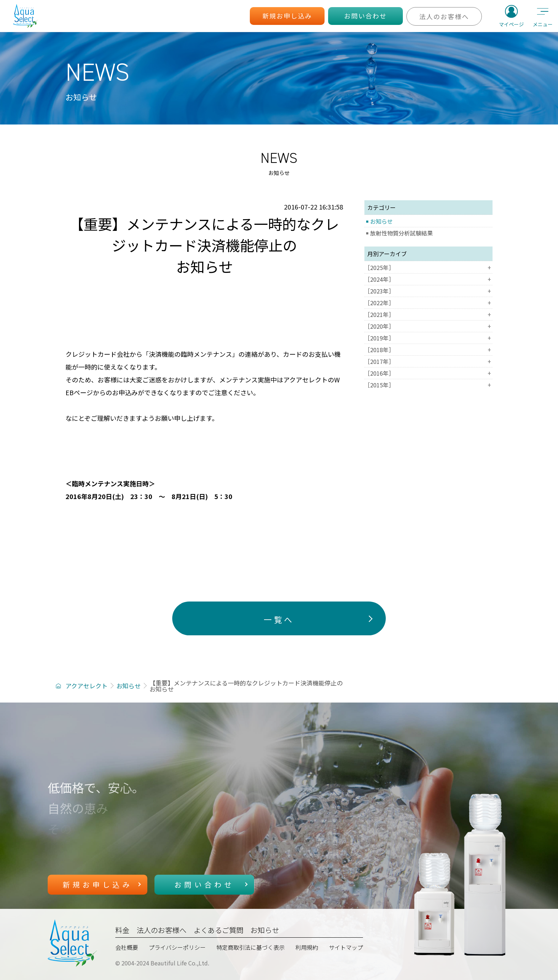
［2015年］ (428, 385)
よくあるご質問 (219, 930)
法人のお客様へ (162, 930)
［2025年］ (428, 267)
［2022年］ (428, 303)
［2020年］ (428, 326)
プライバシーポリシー (177, 947)
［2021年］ (428, 314)
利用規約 (307, 947)
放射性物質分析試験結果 (401, 233)
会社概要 (127, 947)
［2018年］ (428, 350)
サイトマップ (346, 947)
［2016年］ (428, 373)
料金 (122, 930)
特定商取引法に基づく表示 (251, 947)
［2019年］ (428, 338)
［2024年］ (428, 279)
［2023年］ (428, 291)
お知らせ (381, 221)
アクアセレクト (86, 686)
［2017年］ (428, 361)
